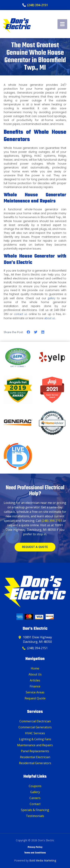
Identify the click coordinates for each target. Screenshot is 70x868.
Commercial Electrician (35, 721)
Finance (35, 686)
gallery (52, 298)
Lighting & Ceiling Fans (35, 739)
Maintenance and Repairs (35, 745)
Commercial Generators (35, 727)
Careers (35, 798)
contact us (21, 314)
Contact (35, 804)
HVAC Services (35, 733)
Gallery (35, 792)
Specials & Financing (35, 810)
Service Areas (35, 692)
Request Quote (35, 698)
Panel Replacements (35, 751)
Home (35, 668)
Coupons (35, 786)
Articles (35, 680)
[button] (28, 332)
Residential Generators (35, 763)
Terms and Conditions (35, 853)
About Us (35, 674)
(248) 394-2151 (52, 521)
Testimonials (35, 816)
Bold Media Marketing (43, 860)
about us (50, 318)
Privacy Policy (35, 847)
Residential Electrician (35, 757)
